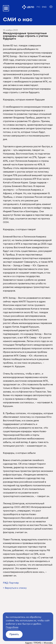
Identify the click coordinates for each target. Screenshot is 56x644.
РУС (39, 7)
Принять (14, 634)
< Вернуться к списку (15, 588)
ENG (44, 7)
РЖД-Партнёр (11, 583)
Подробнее (12, 627)
